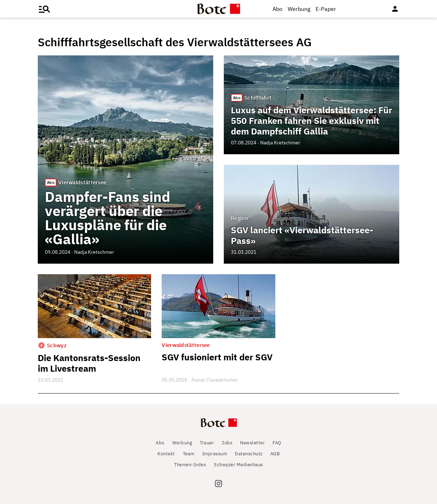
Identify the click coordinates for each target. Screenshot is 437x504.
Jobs (227, 443)
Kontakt (166, 454)
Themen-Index (190, 465)
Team (189, 454)
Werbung (299, 9)
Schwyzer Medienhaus (238, 465)
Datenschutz (249, 454)
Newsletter (252, 443)
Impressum (215, 454)
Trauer (207, 443)
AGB (275, 454)
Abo (277, 9)
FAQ (277, 443)
